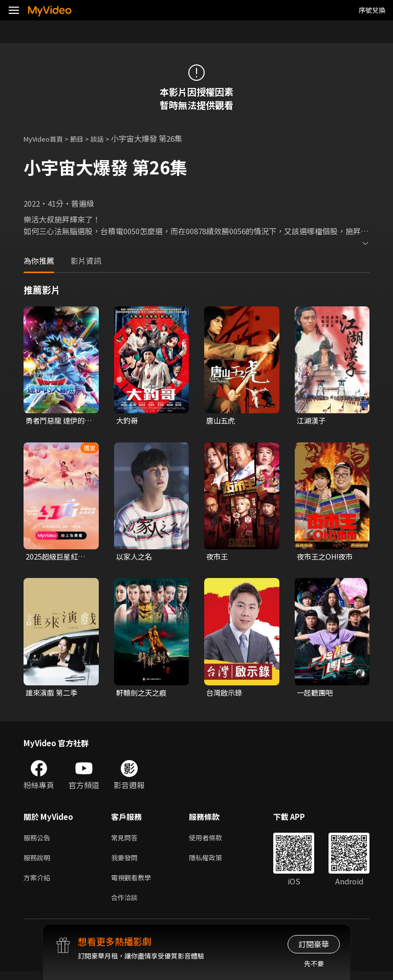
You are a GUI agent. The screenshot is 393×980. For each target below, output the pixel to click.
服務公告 (39, 841)
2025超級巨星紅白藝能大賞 (57, 558)
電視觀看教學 (134, 884)
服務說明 (39, 862)
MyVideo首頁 (47, 138)
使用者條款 (214, 841)
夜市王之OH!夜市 (327, 558)
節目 (85, 138)
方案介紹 (39, 884)
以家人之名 (135, 558)
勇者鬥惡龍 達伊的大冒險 (57, 421)
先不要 (314, 963)
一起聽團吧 (316, 694)
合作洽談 (126, 905)
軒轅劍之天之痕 (143, 694)
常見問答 (126, 841)
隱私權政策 (214, 862)
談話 (107, 138)
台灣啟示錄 (225, 694)
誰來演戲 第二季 (53, 694)
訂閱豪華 (314, 944)
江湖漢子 (312, 421)
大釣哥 (128, 421)
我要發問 (126, 862)
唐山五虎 (222, 421)
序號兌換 (372, 10)
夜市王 (218, 558)
